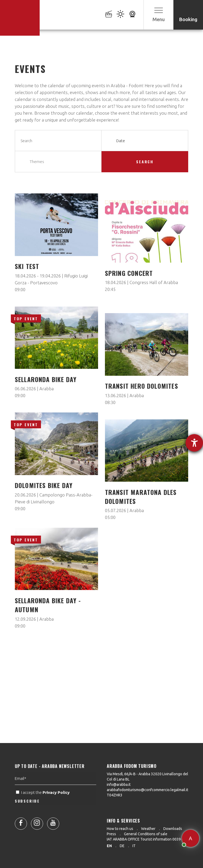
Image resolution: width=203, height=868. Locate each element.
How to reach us (120, 829)
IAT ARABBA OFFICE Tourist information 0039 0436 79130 (154, 839)
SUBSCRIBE (27, 814)
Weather (148, 829)
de (122, 846)
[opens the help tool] (194, 443)
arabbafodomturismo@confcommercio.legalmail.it (147, 790)
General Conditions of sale (146, 834)
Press (111, 834)
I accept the (43, 806)
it (134, 846)
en (109, 846)
